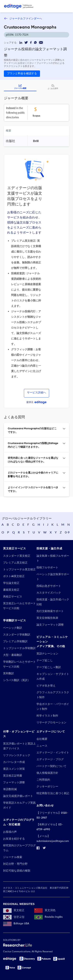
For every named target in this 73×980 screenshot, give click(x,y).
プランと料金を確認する (22, 74)
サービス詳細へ (36, 393)
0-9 (67, 532)
